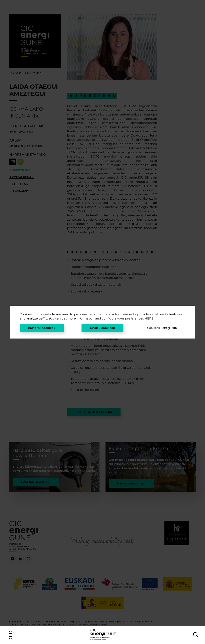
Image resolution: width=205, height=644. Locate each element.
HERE (149, 318)
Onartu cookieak (102, 328)
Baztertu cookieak (42, 328)
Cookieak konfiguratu (162, 328)
